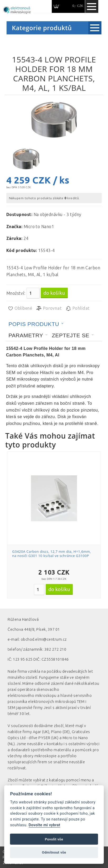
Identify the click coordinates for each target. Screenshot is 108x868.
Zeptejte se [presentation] (71, 335)
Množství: (16, 293)
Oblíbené (20, 308)
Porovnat (49, 308)
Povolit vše (54, 839)
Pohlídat (77, 308)
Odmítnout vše (54, 852)
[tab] (36, 324)
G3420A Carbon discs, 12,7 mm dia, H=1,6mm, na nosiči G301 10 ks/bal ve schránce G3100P (52, 554)
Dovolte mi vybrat (44, 825)
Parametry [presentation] (26, 335)
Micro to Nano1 (39, 227)
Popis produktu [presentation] (34, 324)
